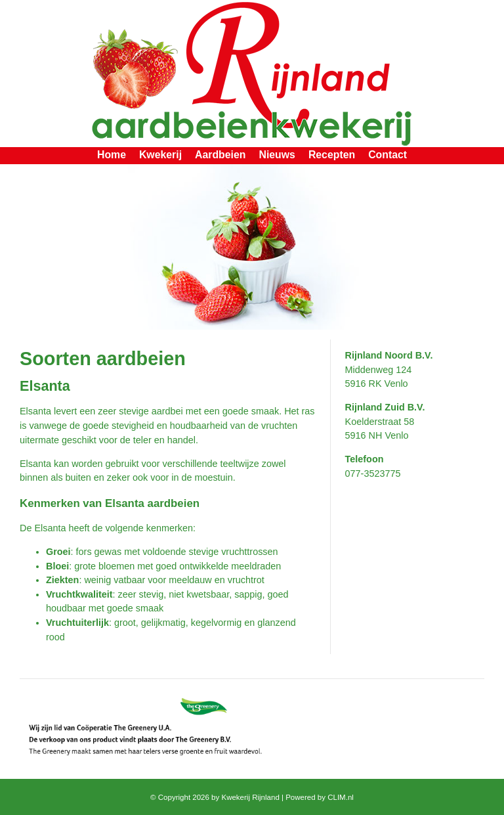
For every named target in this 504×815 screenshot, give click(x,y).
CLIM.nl (341, 797)
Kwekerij (160, 155)
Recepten (332, 155)
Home (112, 155)
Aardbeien (220, 155)
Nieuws (277, 155)
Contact (388, 155)
